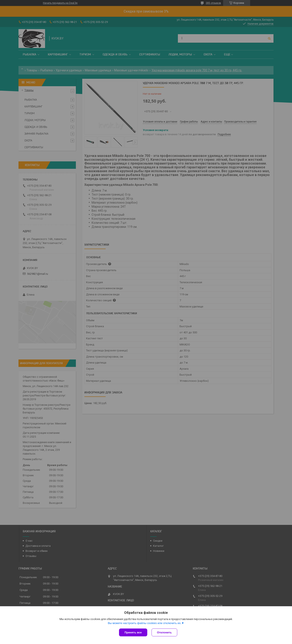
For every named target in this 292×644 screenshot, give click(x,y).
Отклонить (164, 632)
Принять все (133, 632)
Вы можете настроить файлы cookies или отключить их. (145, 623)
